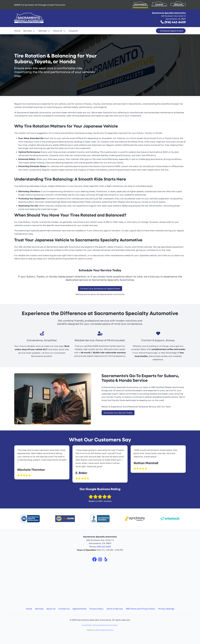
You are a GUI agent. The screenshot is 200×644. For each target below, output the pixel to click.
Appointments (80, 609)
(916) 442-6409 (175, 22)
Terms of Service (115, 609)
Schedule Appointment (171, 31)
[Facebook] (95, 560)
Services (27, 31)
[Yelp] (106, 560)
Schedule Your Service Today (118, 413)
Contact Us (64, 609)
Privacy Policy (96, 609)
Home (17, 31)
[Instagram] (100, 560)
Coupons (73, 31)
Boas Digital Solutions (105, 630)
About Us (58, 31)
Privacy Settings (166, 609)
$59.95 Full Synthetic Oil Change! (40, 5)
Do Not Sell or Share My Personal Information (100, 625)
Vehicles (42, 31)
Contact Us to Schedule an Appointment (100, 288)
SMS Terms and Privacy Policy (141, 609)
